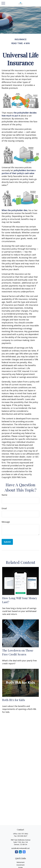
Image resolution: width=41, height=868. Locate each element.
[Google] (24, 852)
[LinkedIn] (20, 852)
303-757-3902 (23, 834)
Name (4, 495)
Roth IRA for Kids (14, 700)
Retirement (21, 862)
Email (4, 508)
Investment (20, 865)
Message (6, 522)
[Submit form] (7, 542)
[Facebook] (16, 852)
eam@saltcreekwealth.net (20, 848)
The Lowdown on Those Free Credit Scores (18, 652)
